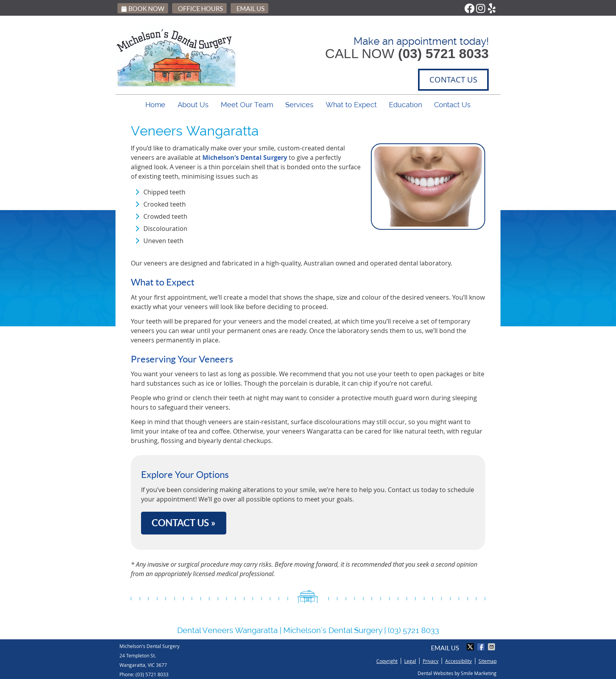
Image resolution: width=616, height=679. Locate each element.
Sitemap (488, 661)
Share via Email (492, 647)
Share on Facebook (482, 647)
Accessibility (458, 661)
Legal (410, 661)
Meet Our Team (247, 105)
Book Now (143, 9)
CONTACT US (453, 80)
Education (405, 105)
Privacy (431, 661)
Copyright (387, 661)
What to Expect (351, 105)
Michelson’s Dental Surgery (245, 157)
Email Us (250, 9)
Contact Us (452, 105)
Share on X (471, 647)
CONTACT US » (184, 523)
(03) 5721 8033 (152, 674)
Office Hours (200, 9)
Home (155, 105)
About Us (193, 105)
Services (299, 105)
